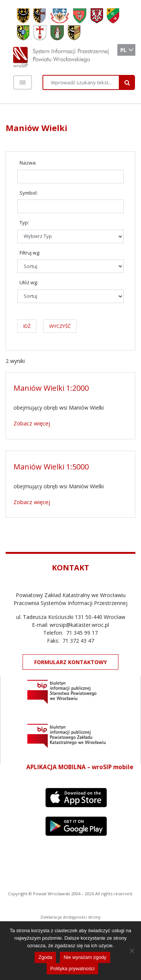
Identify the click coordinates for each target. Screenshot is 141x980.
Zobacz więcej (32, 423)
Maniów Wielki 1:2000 (51, 388)
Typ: (24, 223)
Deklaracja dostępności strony (71, 917)
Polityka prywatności (73, 969)
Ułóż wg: (29, 282)
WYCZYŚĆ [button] (60, 326)
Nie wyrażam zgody (85, 957)
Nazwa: (28, 163)
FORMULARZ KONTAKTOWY (70, 662)
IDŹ (27, 326)
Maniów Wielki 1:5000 (51, 467)
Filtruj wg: (30, 253)
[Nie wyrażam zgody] (132, 951)
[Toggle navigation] (23, 82)
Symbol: (29, 193)
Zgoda (45, 957)
